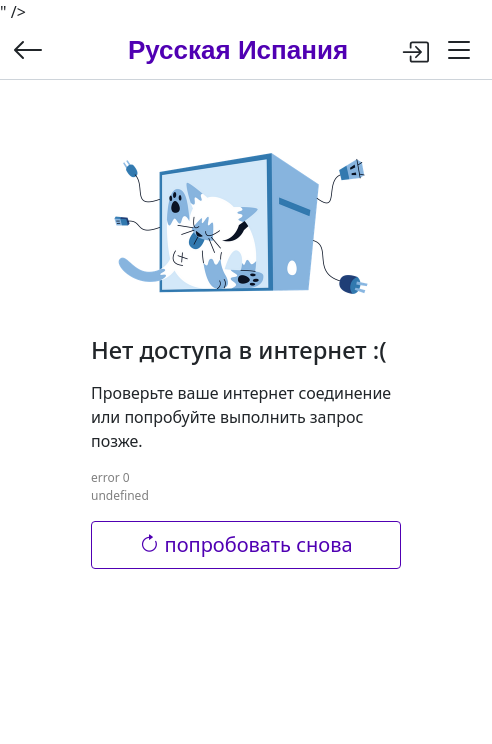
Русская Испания (238, 50)
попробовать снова (245, 544)
